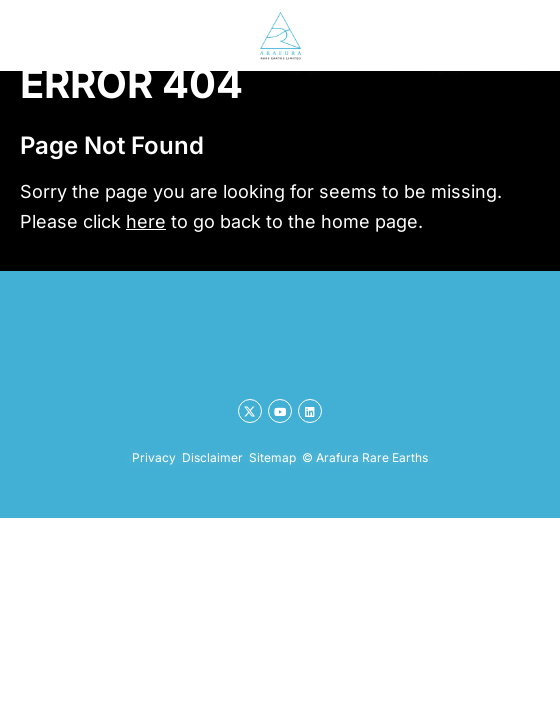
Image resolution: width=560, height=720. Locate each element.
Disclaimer (212, 457)
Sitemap (272, 457)
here (146, 221)
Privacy (154, 457)
